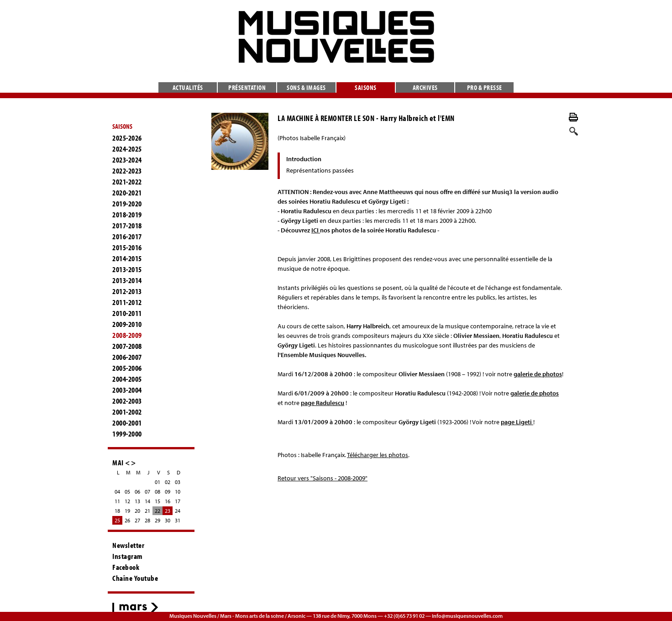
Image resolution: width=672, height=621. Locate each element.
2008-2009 (127, 335)
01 (157, 482)
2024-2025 (127, 149)
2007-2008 (127, 346)
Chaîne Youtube (135, 578)
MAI (118, 462)
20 (137, 511)
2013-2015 (127, 269)
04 (117, 492)
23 (168, 511)
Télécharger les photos (378, 455)
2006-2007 (127, 357)
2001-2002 (127, 412)
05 (127, 492)
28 (147, 520)
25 (117, 520)
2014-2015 (127, 258)
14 (147, 501)
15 (157, 501)
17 (178, 501)
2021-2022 (127, 182)
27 (137, 520)
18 (117, 511)
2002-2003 (127, 401)
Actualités (188, 87)
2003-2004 (127, 390)
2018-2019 (127, 215)
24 (178, 511)
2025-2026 (127, 138)
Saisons (366, 87)
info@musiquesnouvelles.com (467, 616)
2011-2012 (127, 302)
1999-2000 (127, 434)
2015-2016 (127, 247)
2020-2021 (127, 193)
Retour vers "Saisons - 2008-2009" (323, 478)
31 (178, 520)
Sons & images (306, 87)
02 (168, 482)
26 (127, 520)
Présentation (247, 87)
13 (137, 501)
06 (137, 492)
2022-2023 (127, 171)
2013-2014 (127, 280)
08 (157, 492)
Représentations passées (320, 170)
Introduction (304, 159)
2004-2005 (127, 379)
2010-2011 (127, 313)
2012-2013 (127, 291)
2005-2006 (127, 368)
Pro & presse (485, 87)
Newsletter (128, 545)
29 (157, 520)
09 (168, 492)
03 (178, 482)
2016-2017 (127, 237)
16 (168, 501)
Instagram (128, 556)
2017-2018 (127, 226)
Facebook (126, 567)
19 (127, 511)
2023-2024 (127, 160)
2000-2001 (127, 423)
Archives (425, 87)
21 (147, 511)
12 (127, 501)
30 (168, 520)
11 (117, 501)
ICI (316, 230)
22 (157, 511)
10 (178, 492)
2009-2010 (127, 324)
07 (147, 492)
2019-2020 (127, 204)
